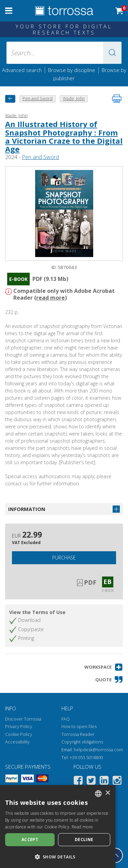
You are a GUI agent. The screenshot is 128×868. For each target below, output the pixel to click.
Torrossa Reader (78, 734)
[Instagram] (117, 781)
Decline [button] (84, 839)
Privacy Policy (19, 727)
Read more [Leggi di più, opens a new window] (82, 827)
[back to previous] (10, 99)
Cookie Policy (19, 734)
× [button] (108, 793)
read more (51, 298)
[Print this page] (117, 99)
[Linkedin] (104, 781)
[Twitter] (91, 781)
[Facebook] (78, 781)
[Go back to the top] (115, 855)
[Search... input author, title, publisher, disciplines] (64, 53)
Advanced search (22, 70)
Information (27, 509)
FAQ (66, 719)
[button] (112, 53)
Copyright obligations (82, 742)
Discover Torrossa (23, 719)
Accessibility (17, 742)
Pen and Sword (40, 157)
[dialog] (58, 827)
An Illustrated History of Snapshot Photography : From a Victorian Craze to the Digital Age (64, 136)
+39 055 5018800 (86, 758)
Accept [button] (30, 839)
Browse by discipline (72, 70)
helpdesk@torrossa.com (98, 750)
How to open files (79, 727)
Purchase (64, 558)
